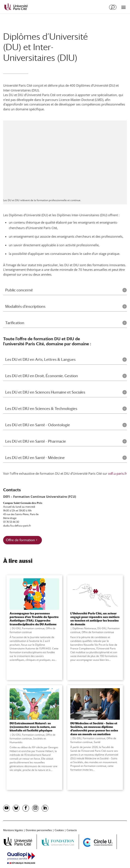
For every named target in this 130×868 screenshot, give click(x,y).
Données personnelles (39, 830)
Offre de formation (20, 540)
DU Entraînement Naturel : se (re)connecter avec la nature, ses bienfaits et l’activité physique (33, 727)
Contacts (72, 830)
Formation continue (33, 628)
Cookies (59, 830)
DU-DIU (16, 628)
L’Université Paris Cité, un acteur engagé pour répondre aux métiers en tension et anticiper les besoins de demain (95, 619)
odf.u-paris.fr (117, 473)
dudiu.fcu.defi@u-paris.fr (17, 526)
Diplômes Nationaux (84, 628)
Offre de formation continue (98, 632)
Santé (97, 742)
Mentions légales (13, 830)
